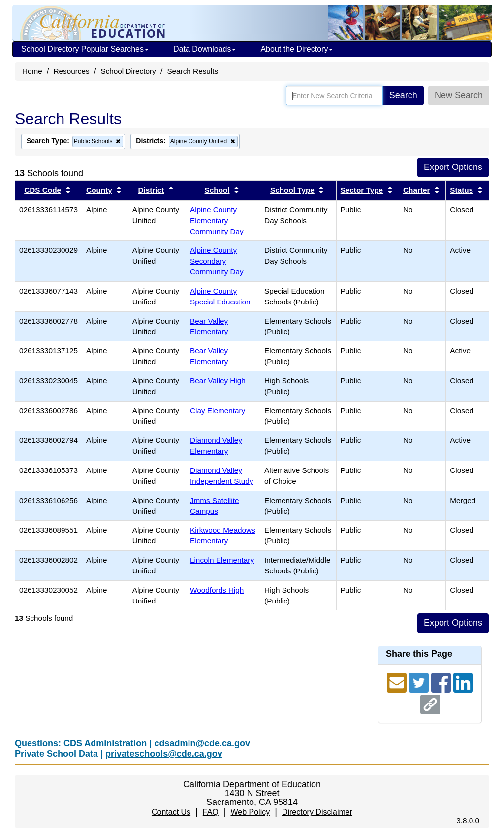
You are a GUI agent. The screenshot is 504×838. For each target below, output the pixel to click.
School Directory (128, 71)
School (217, 190)
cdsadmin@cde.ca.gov (202, 743)
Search (403, 95)
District (151, 190)
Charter (416, 190)
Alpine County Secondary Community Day (217, 261)
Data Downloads (205, 49)
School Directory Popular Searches (85, 49)
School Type (292, 190)
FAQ (211, 812)
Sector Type (362, 190)
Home (32, 71)
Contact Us (171, 812)
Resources (72, 71)
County (99, 190)
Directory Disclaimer (317, 812)
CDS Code (43, 190)
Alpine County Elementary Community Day (217, 220)
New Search (459, 95)
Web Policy (250, 812)
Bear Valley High (218, 381)
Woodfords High (217, 590)
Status (461, 190)
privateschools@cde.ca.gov (164, 754)
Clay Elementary (218, 411)
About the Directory (297, 49)
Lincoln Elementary (222, 560)
